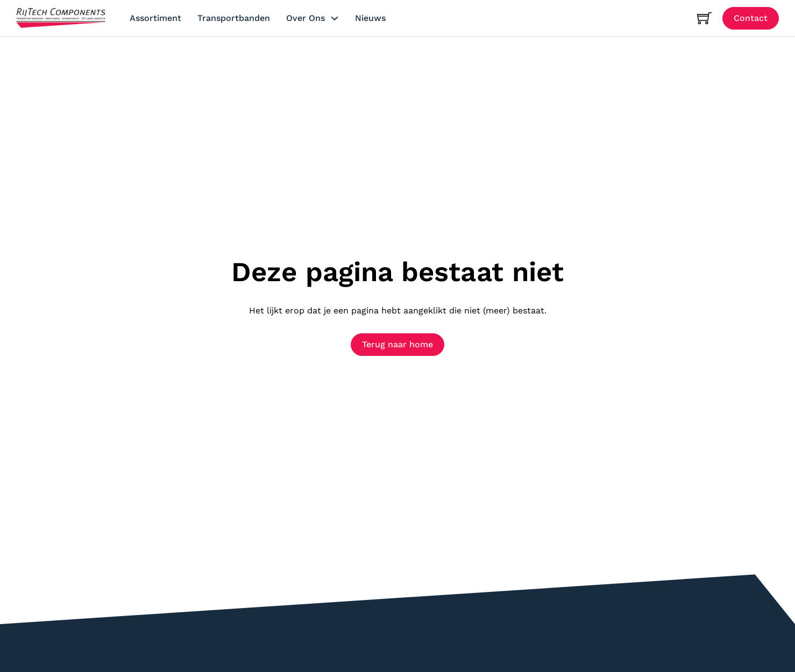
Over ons (306, 18)
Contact (751, 18)
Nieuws (370, 18)
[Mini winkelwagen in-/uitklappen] (704, 18)
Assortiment (155, 18)
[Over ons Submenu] (335, 18)
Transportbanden (234, 18)
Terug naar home (397, 344)
